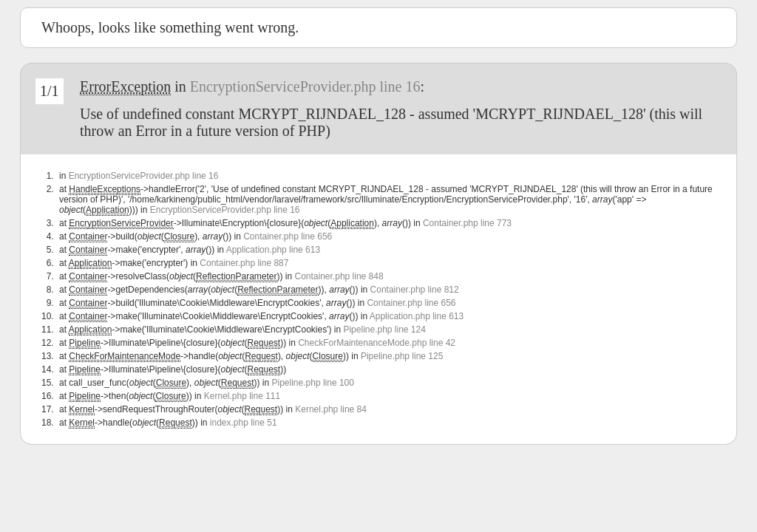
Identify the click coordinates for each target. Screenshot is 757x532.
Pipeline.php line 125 (402, 356)
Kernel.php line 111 (242, 396)
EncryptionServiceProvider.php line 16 (305, 86)
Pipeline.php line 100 (313, 383)
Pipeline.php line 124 (384, 330)
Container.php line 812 (415, 290)
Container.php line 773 (467, 223)
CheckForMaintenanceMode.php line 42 (377, 343)
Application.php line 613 (273, 250)
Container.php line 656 (288, 236)
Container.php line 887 (244, 263)
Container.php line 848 (339, 276)
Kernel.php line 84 (331, 409)
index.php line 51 (244, 423)
